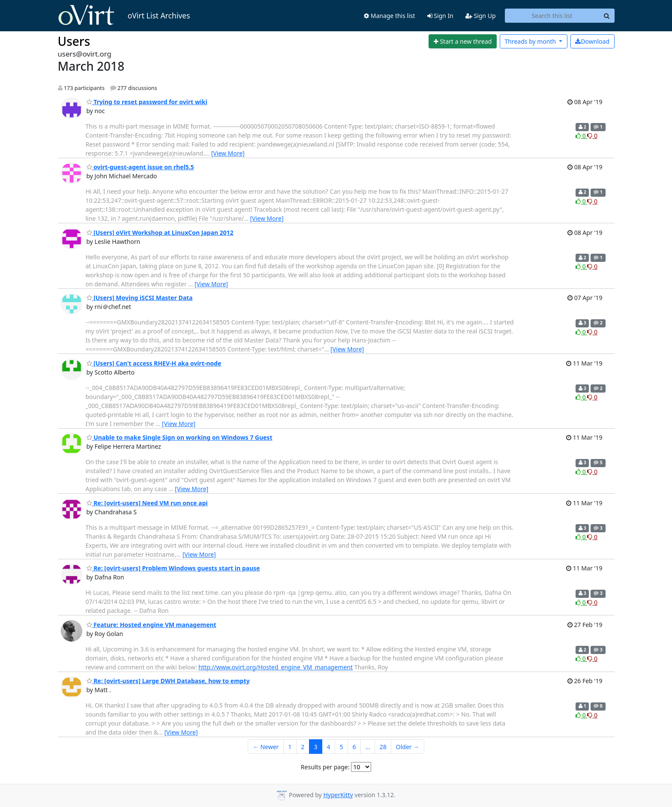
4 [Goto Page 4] (328, 747)
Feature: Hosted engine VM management (151, 625)
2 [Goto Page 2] (303, 747)
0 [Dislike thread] (592, 136)
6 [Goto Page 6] (354, 747)
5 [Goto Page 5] (341, 747)
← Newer (266, 747)
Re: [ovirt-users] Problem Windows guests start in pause (173, 568)
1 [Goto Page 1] (290, 747)
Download (592, 41)
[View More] (228, 153)
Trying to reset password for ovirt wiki (147, 102)
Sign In (440, 16)
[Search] (607, 16)
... (367, 747)
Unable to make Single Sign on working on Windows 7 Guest (180, 437)
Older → (408, 747)
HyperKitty (338, 795)
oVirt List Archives (124, 15)
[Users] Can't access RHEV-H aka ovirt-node (154, 363)
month (531, 41)
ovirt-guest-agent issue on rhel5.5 (140, 167)
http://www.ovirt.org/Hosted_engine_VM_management (276, 667)
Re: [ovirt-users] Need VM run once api (147, 503)
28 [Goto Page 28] (383, 747)
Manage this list (390, 16)
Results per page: (325, 767)
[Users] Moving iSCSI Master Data (140, 298)
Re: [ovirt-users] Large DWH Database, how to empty (168, 681)
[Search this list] (552, 16)
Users (74, 41)
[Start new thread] (463, 42)
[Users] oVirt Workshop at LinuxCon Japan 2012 (160, 232)
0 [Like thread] (581, 136)
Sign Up (481, 16)
